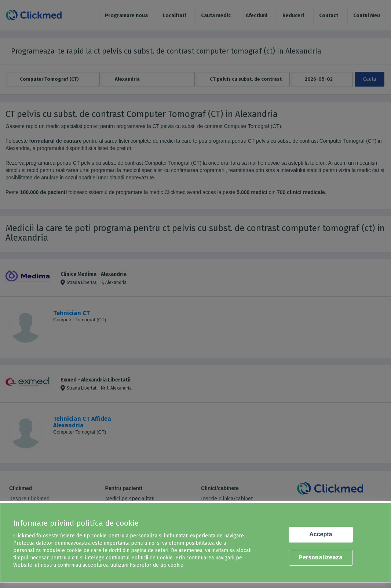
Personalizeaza (321, 557)
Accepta (321, 534)
